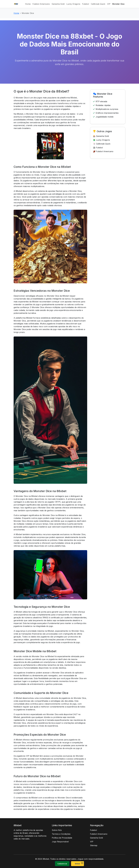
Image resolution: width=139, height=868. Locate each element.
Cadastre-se (62, 864)
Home (28, 4)
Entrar (78, 864)
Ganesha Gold (58, 4)
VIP (109, 4)
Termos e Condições (61, 834)
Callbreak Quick (98, 4)
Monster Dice (118, 4)
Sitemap (94, 845)
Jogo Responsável (60, 842)
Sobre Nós (57, 830)
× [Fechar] (82, 863)
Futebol (86, 4)
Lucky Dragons (73, 4)
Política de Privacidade (62, 838)
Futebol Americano (41, 4)
